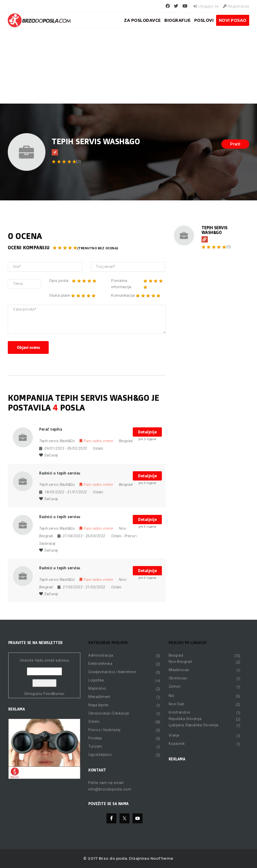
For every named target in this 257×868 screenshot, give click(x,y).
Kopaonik (177, 744)
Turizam (95, 746)
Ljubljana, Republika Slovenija (194, 725)
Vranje (174, 735)
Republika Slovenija (185, 719)
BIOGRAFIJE (177, 20)
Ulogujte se (206, 6)
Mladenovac (179, 670)
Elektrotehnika (100, 664)
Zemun (175, 686)
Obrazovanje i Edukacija (109, 713)
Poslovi (204, 20)
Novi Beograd (180, 662)
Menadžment (99, 697)
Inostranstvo (180, 712)
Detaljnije (147, 432)
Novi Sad (176, 704)
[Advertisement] (128, 66)
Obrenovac (178, 678)
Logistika (96, 680)
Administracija (101, 655)
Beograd (176, 655)
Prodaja (95, 738)
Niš (171, 696)
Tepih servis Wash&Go (215, 230)
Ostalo (98, 448)
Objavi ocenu (28, 347)
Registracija (236, 6)
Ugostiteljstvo (100, 755)
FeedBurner (54, 694)
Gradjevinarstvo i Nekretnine (112, 672)
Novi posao (233, 20)
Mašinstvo (97, 688)
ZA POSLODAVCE (142, 20)
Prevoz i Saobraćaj (104, 730)
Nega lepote (98, 705)
